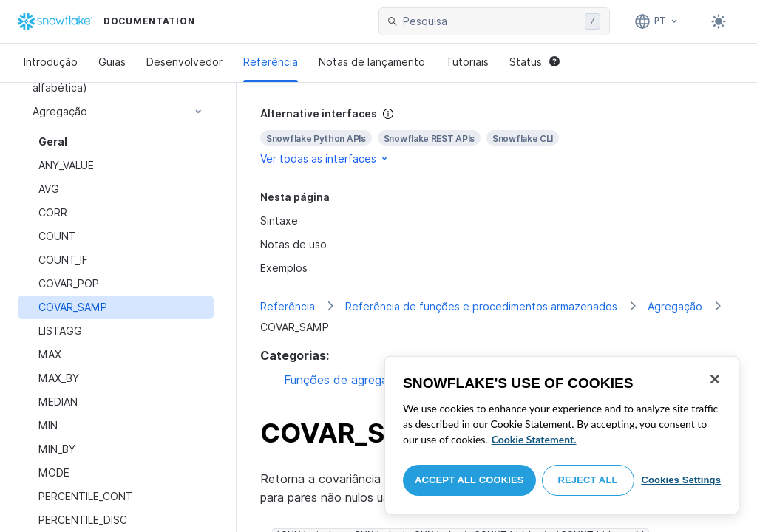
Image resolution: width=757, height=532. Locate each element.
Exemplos (284, 268)
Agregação (675, 306)
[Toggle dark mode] (719, 21)
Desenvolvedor (184, 62)
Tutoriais (467, 62)
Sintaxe (279, 221)
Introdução (51, 62)
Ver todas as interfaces (325, 158)
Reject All (588, 480)
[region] (562, 435)
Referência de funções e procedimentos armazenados (481, 306)
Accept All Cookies (469, 480)
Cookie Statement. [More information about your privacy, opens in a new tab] (534, 439)
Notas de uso (293, 244)
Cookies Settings (681, 480)
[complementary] (497, 136)
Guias (112, 62)
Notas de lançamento (372, 62)
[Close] (715, 379)
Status (534, 62)
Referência (271, 62)
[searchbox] (491, 21)
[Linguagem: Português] (657, 21)
